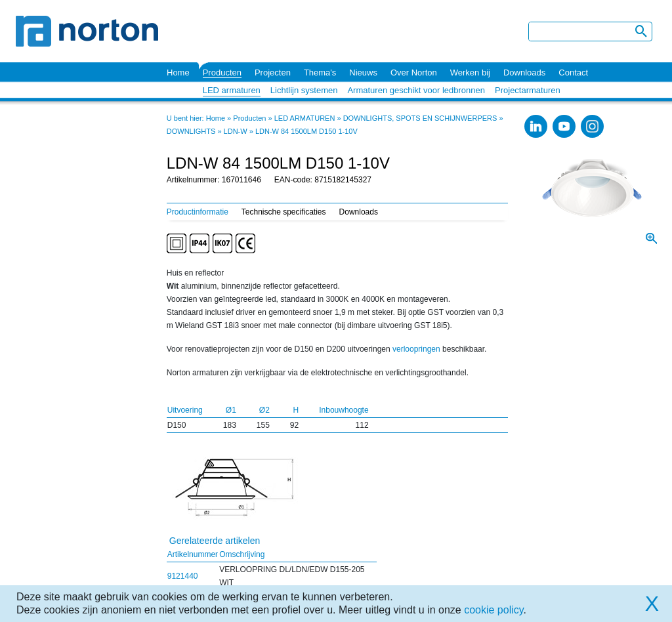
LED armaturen (232, 90)
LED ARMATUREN (305, 118)
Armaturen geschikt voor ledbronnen (416, 90)
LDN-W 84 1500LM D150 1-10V (306, 131)
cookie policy (493, 610)
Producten (222, 73)
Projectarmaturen (528, 90)
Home (178, 73)
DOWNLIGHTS (191, 131)
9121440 (183, 576)
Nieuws (363, 73)
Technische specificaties (284, 212)
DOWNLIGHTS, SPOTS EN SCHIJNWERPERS (420, 118)
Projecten (273, 73)
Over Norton (414, 73)
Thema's (320, 73)
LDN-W (236, 131)
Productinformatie (198, 212)
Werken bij (470, 73)
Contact (573, 73)
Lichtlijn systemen (304, 90)
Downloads (524, 73)
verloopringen (416, 349)
